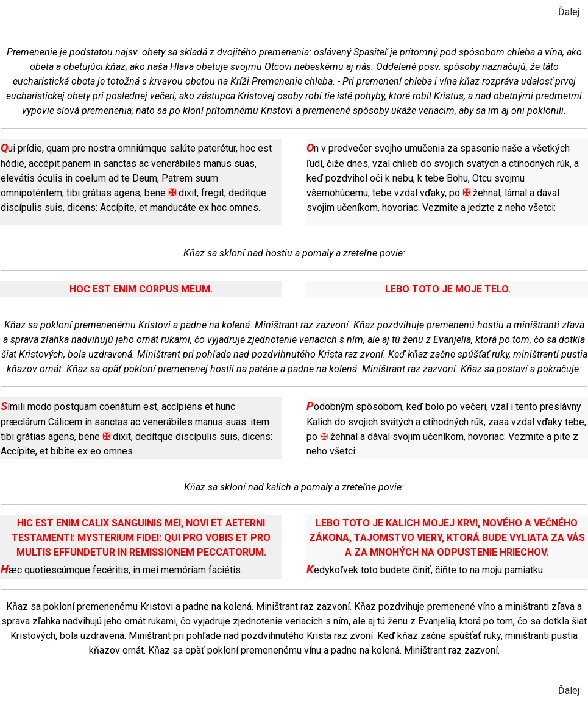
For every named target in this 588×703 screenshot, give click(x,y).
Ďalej (569, 12)
